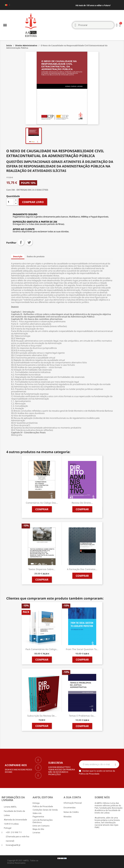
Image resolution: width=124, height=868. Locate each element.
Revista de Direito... (82, 503)
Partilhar (21, 242)
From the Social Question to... (82, 649)
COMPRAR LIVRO (33, 202)
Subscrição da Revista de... (42, 716)
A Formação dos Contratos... (82, 569)
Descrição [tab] (18, 256)
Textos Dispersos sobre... (42, 569)
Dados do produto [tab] (36, 256)
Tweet (29, 242)
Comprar (42, 509)
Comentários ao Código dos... (42, 503)
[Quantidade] (10, 202)
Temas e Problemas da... (82, 716)
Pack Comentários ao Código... (42, 649)
